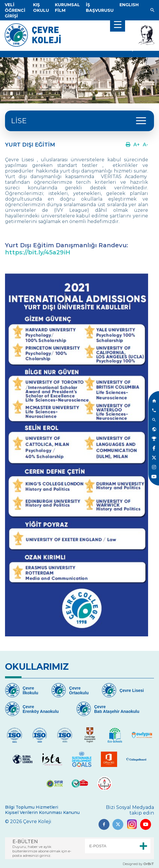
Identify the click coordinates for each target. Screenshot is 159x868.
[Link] (15, 10)
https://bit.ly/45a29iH (38, 252)
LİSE (19, 121)
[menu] (118, 24)
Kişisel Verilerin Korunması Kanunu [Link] (42, 812)
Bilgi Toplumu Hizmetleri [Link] (32, 807)
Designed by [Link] (138, 864)
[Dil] (129, 5)
